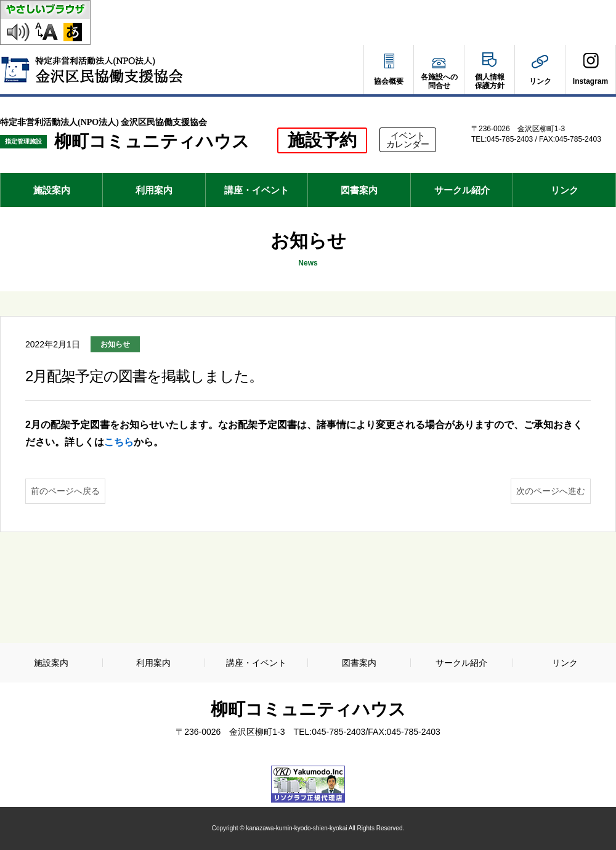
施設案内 (52, 190)
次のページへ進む (551, 491)
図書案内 (359, 190)
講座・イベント (257, 190)
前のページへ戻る (65, 491)
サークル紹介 (462, 190)
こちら (119, 442)
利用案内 (154, 190)
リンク (565, 190)
